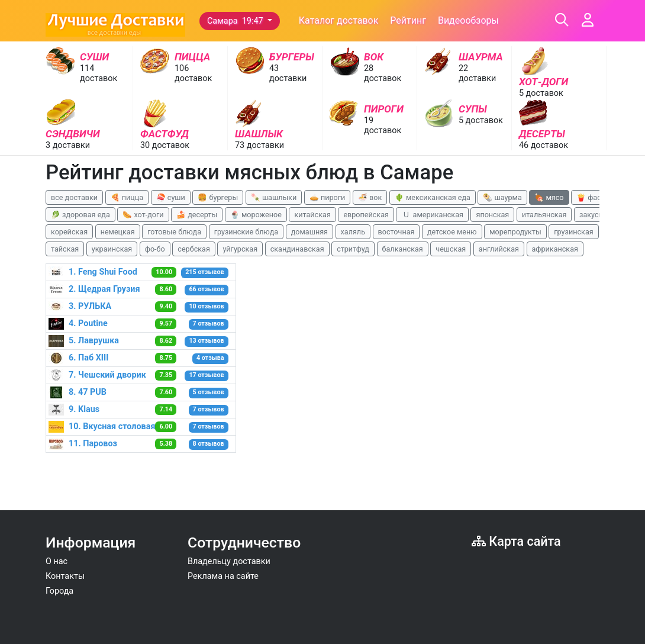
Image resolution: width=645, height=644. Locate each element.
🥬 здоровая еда (80, 215)
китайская (312, 215)
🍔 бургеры (218, 197)
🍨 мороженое (256, 215)
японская (492, 215)
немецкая (118, 232)
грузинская (573, 232)
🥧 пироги (327, 197)
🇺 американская (432, 215)
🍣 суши (171, 197)
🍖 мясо (549, 197)
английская (499, 249)
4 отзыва (210, 358)
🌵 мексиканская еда (433, 197)
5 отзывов (209, 392)
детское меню (452, 232)
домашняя (309, 232)
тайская (65, 249)
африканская (555, 249)
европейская (366, 215)
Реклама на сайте (223, 576)
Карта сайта (516, 541)
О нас (57, 561)
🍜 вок (370, 197)
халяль (353, 232)
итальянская (544, 215)
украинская (112, 249)
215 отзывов (204, 272)
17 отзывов (206, 375)
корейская (69, 232)
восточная (396, 232)
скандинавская (297, 249)
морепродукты (515, 232)
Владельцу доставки (229, 561)
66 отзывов (206, 289)
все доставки (74, 197)
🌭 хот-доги (143, 215)
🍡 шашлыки (274, 197)
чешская (451, 249)
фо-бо (155, 249)
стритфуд (353, 249)
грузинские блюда (246, 232)
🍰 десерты (197, 215)
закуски (593, 215)
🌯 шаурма (502, 197)
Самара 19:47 (236, 21)
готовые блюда (174, 232)
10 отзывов (206, 306)
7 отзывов (209, 323)
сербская (193, 249)
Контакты (65, 576)
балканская (403, 249)
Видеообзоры (468, 20)
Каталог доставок (339, 20)
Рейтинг (408, 20)
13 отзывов (206, 341)
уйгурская (240, 249)
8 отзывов (209, 444)
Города (59, 591)
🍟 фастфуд (597, 197)
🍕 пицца (127, 197)
